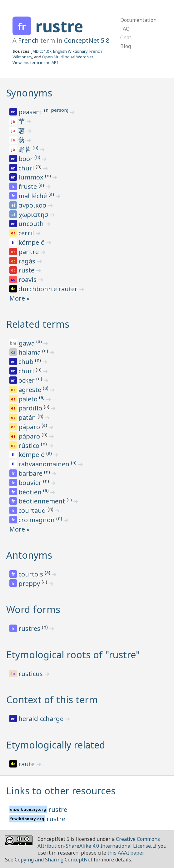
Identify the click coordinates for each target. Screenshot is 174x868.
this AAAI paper (125, 853)
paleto (29, 399)
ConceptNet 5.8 (87, 40)
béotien (31, 492)
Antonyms (29, 555)
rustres (30, 628)
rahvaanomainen (45, 464)
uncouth (32, 224)
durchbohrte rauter (49, 289)
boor (26, 159)
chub (27, 362)
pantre (29, 252)
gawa (27, 343)
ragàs (28, 261)
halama (30, 352)
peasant (31, 112)
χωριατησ (34, 215)
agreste (31, 390)
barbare (31, 473)
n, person (56, 110)
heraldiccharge (42, 719)
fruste (28, 186)
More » (20, 298)
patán (28, 417)
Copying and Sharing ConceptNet (54, 860)
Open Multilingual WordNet (68, 57)
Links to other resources (61, 791)
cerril (27, 233)
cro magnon (37, 520)
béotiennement (42, 501)
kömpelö (32, 242)
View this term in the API (35, 62)
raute (27, 764)
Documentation (138, 20)
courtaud (33, 510)
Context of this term (52, 700)
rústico (30, 446)
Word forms (33, 609)
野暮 (25, 149)
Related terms (38, 324)
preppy (30, 584)
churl (27, 168)
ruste (27, 270)
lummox (32, 177)
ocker (27, 380)
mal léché (33, 196)
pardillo (31, 408)
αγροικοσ (33, 205)
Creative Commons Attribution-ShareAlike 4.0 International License (99, 842)
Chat (126, 37)
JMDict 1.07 (41, 51)
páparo (30, 427)
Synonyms (29, 93)
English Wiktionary (70, 51)
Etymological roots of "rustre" (73, 655)
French (28, 40)
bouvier (31, 483)
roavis (28, 280)
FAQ (125, 29)
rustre (59, 26)
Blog (126, 46)
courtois (32, 574)
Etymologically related (56, 745)
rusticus (31, 674)
